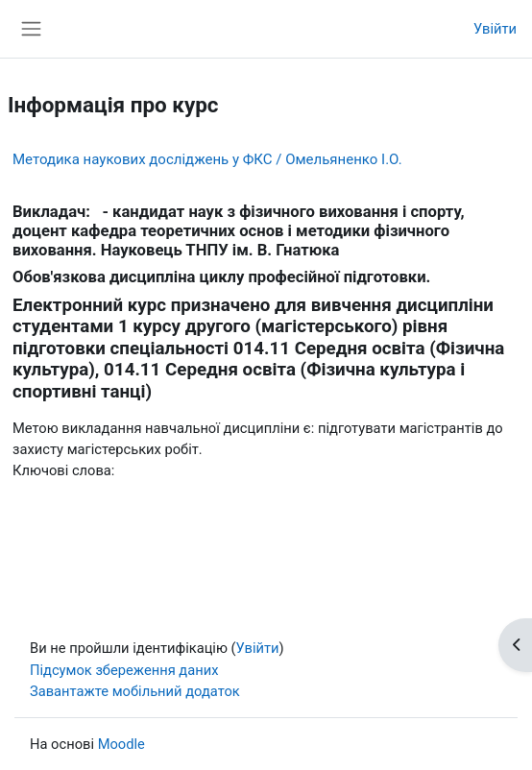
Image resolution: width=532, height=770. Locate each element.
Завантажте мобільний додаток (135, 691)
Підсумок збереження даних (124, 670)
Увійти (495, 29)
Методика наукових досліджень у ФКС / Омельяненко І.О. (207, 159)
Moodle (121, 744)
